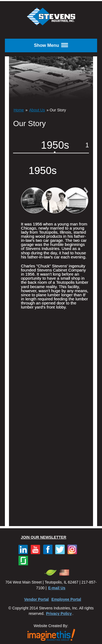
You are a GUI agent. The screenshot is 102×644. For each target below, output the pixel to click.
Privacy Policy (59, 614)
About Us (37, 110)
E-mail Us (57, 588)
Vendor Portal (36, 599)
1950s (55, 145)
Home (19, 110)
